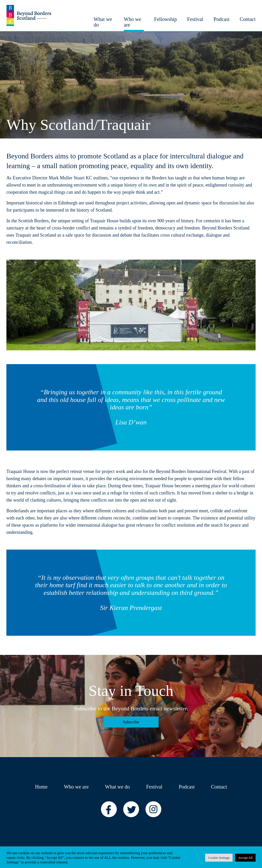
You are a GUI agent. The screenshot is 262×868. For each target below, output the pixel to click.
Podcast (187, 787)
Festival (154, 787)
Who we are (76, 787)
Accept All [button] (245, 858)
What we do (118, 787)
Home (41, 787)
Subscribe (131, 722)
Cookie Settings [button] (219, 858)
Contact (219, 787)
